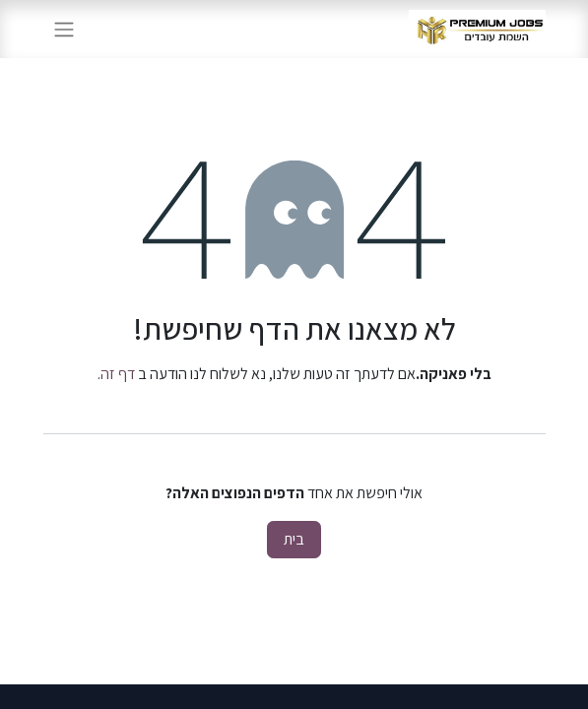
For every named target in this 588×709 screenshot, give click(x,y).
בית (294, 539)
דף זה (118, 374)
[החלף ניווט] (64, 29)
